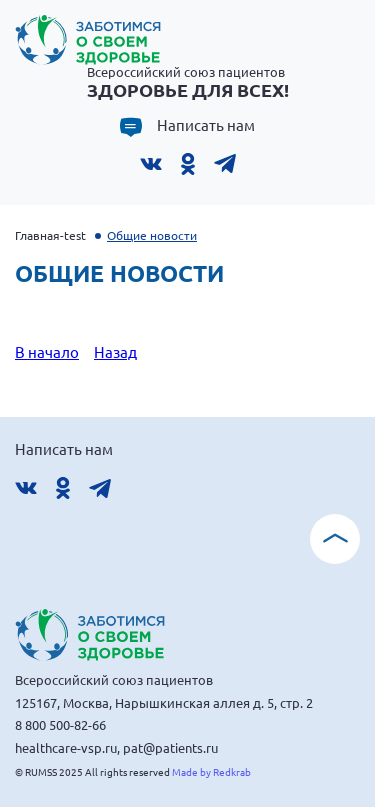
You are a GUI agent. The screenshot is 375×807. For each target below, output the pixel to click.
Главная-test (50, 235)
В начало (47, 351)
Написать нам (206, 125)
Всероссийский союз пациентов (188, 82)
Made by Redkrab (211, 771)
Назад (115, 351)
